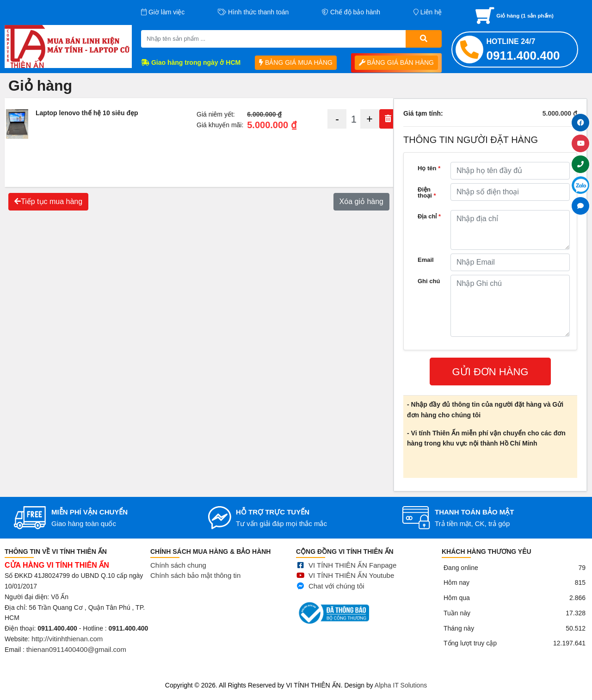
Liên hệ (428, 12)
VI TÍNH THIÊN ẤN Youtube (351, 589)
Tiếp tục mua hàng (48, 201)
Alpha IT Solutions (401, 685)
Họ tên (429, 168)
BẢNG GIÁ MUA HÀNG (296, 62)
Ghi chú (429, 281)
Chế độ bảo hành (351, 12)
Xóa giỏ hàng (361, 201)
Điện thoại (427, 192)
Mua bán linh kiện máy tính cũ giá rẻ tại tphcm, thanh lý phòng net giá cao (106, 674)
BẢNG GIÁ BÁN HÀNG (396, 62)
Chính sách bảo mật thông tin (195, 585)
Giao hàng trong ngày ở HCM (191, 62)
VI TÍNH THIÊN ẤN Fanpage (352, 578)
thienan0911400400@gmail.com (76, 655)
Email (426, 260)
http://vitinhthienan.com (67, 645)
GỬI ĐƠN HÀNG (490, 372)
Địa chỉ (429, 216)
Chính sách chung (178, 574)
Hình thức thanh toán (253, 12)
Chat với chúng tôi (336, 599)
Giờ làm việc (163, 12)
